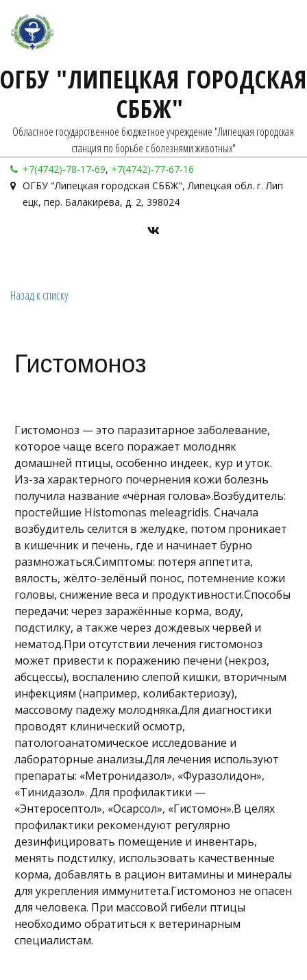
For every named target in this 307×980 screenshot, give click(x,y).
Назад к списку (39, 295)
